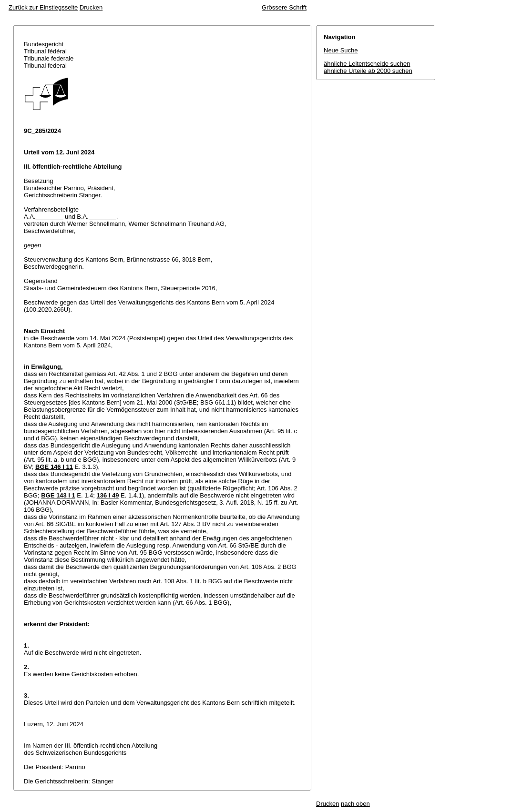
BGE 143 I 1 (58, 495)
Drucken (91, 7)
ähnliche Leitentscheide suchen (367, 64)
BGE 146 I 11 (54, 467)
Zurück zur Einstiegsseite (43, 7)
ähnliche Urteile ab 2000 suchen (368, 71)
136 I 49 (108, 495)
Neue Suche (341, 50)
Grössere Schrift (284, 7)
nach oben (355, 804)
